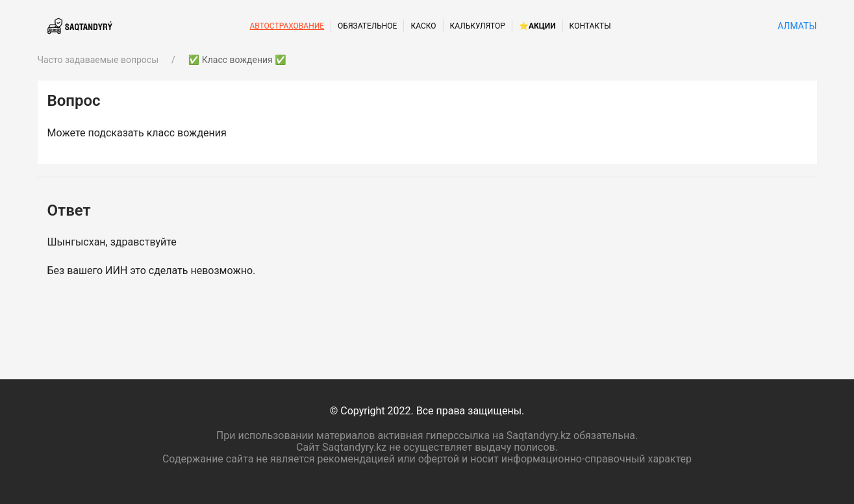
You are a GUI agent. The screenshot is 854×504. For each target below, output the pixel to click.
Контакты (590, 26)
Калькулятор (478, 26)
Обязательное (367, 26)
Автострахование (287, 26)
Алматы (796, 26)
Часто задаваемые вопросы (98, 60)
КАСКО (423, 26)
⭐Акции (537, 26)
